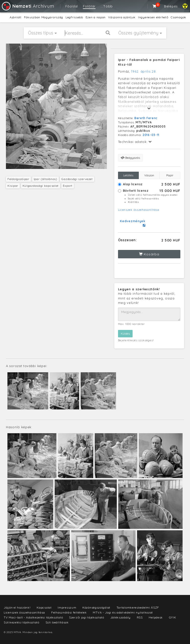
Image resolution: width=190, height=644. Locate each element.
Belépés (171, 6)
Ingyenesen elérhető (153, 17)
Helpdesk (156, 617)
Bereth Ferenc (146, 118)
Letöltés (128, 175)
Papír (170, 175)
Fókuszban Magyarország (44, 17)
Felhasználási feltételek (69, 612)
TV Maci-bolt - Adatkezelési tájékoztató (33, 617)
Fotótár (89, 6)
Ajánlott (16, 17)
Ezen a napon (96, 17)
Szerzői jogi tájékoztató (87, 617)
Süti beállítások (57, 622)
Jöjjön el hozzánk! (17, 607)
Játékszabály (120, 617)
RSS (140, 617)
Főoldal (72, 6)
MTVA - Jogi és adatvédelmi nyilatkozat (123, 612)
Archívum (28, 6)
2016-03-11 (151, 135)
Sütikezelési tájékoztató (22, 622)
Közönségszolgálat (96, 607)
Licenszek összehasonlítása (139, 210)
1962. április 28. (144, 71)
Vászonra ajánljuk (122, 17)
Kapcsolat (44, 607)
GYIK (173, 617)
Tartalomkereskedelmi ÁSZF (138, 607)
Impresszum (67, 607)
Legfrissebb (74, 17)
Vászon (149, 175)
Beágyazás (130, 158)
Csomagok (178, 17)
